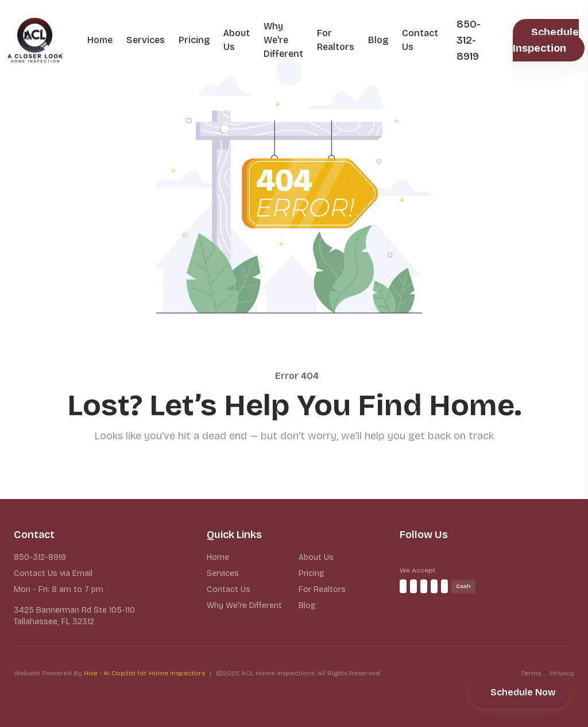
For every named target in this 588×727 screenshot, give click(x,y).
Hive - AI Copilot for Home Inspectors (144, 673)
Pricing (194, 40)
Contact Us (420, 40)
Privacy (562, 673)
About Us (237, 40)
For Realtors (336, 40)
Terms (531, 673)
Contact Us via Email (53, 573)
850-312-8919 (40, 557)
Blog (378, 40)
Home (100, 40)
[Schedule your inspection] (520, 693)
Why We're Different (283, 40)
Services (146, 40)
